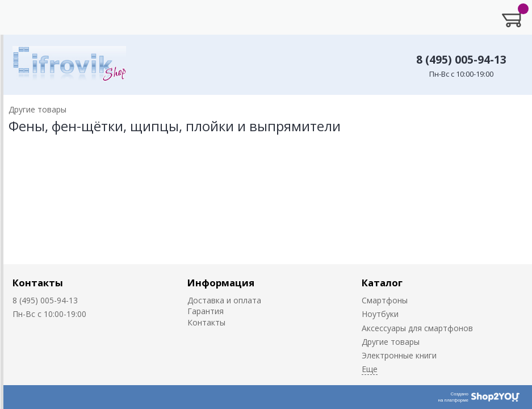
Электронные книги (399, 355)
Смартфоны (385, 300)
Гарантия (206, 311)
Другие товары (391, 342)
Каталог (382, 283)
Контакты (38, 283)
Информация (221, 283)
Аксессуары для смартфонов (417, 328)
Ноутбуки (380, 314)
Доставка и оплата (224, 300)
